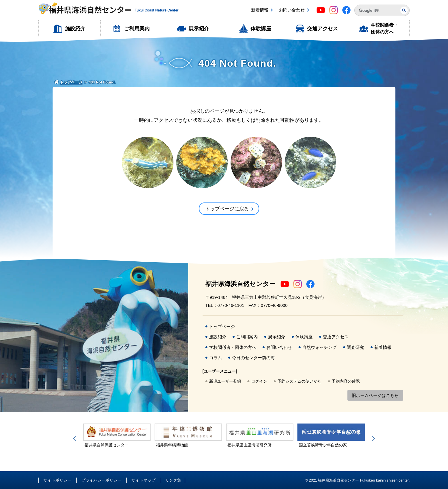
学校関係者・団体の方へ (385, 28)
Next (373, 439)
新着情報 (260, 10)
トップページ (222, 326)
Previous (75, 439)
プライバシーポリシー (101, 480)
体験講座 (261, 29)
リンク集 (173, 480)
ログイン (259, 381)
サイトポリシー (57, 480)
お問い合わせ (292, 10)
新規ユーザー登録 (225, 381)
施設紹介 (75, 29)
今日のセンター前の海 (253, 358)
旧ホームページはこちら (375, 395)
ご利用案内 (137, 29)
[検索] (375, 11)
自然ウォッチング (319, 347)
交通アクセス (323, 29)
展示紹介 (199, 29)
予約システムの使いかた (299, 381)
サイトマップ (143, 480)
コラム (216, 358)
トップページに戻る (227, 209)
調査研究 (355, 347)
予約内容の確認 (346, 381)
